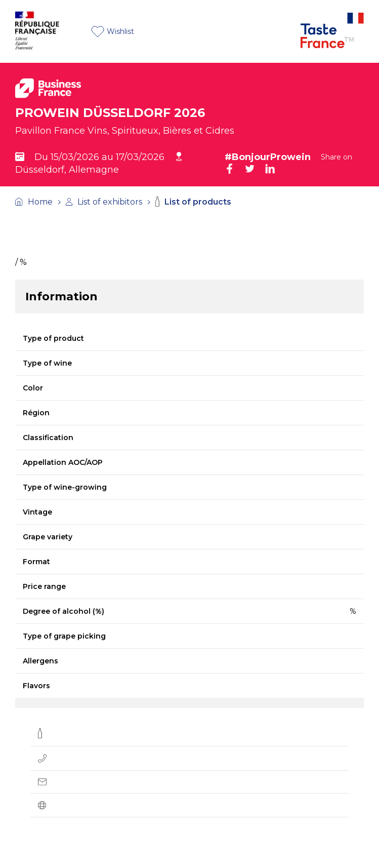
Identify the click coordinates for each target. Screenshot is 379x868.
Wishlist (113, 32)
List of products (193, 202)
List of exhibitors (104, 202)
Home (34, 202)
